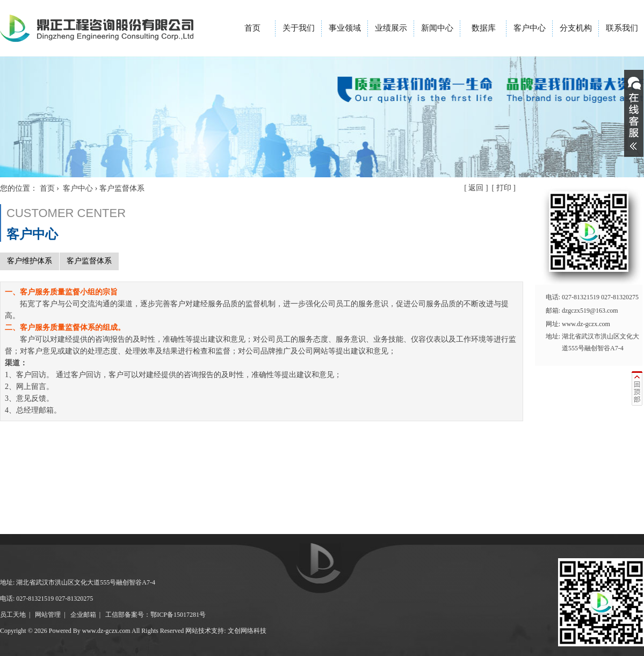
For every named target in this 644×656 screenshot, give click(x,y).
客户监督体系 (89, 261)
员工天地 (13, 615)
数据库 (484, 28)
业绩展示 (391, 28)
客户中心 (530, 28)
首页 (252, 28)
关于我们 (299, 28)
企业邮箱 (83, 615)
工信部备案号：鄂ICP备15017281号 (155, 615)
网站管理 (48, 615)
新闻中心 (437, 28)
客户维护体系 (30, 261)
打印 (504, 188)
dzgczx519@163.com (590, 311)
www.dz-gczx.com (586, 324)
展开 (634, 113)
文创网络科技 (247, 631)
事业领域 (345, 28)
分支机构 (576, 28)
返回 (476, 188)
